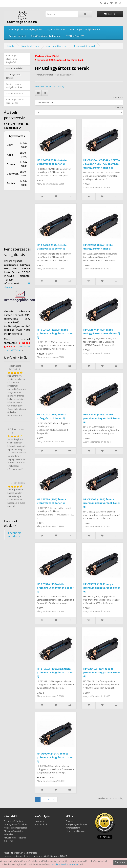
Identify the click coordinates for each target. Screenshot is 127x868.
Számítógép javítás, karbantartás (46, 36)
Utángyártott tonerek (56, 46)
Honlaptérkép (42, 824)
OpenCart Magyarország (26, 853)
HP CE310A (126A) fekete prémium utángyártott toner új (55, 333)
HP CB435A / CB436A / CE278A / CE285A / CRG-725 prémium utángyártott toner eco (102, 164)
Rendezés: (118, 97)
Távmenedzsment (17, 36)
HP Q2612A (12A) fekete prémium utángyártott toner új (102, 672)
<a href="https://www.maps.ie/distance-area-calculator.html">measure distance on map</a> (25, 217)
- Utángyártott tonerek (13, 76)
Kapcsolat (40, 821)
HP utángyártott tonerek (84, 46)
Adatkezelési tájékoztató (15, 828)
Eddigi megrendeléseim (77, 824)
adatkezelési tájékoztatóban (65, 864)
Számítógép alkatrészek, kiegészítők (26, 29)
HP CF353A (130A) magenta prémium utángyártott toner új (55, 672)
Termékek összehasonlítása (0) (49, 87)
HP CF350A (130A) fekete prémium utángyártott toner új (102, 503)
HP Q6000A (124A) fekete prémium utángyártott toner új (55, 757)
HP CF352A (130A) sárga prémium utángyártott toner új (102, 588)
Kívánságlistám (73, 828)
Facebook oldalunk (14, 535)
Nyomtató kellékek (56, 29)
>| (54, 799)
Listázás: (119, 107)
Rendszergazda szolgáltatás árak (85, 29)
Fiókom (69, 821)
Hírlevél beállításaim (75, 831)
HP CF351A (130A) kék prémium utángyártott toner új (55, 588)
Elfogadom (120, 862)
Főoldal (11, 46)
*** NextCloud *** (75, 36)
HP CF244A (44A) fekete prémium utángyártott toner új (102, 418)
